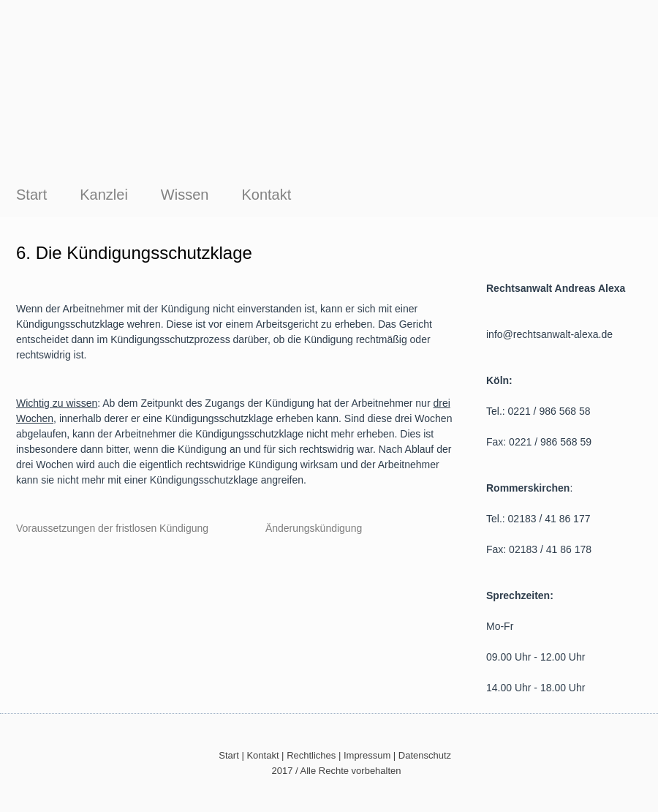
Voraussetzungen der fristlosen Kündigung (118, 528)
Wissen (185, 195)
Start (31, 195)
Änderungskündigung (314, 528)
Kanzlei (104, 195)
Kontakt (266, 195)
